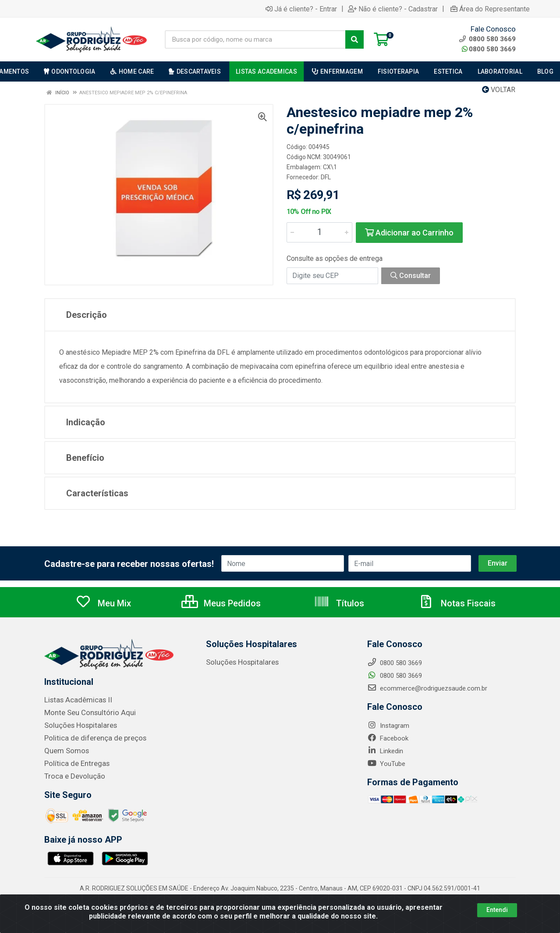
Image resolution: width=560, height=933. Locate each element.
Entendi (497, 910)
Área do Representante (490, 9)
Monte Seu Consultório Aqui (85, 715)
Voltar (499, 90)
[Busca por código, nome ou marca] (255, 39)
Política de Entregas (73, 764)
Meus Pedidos (221, 606)
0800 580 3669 (489, 49)
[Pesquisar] (354, 39)
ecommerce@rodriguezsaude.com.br (427, 691)
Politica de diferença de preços (89, 740)
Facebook (388, 741)
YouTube (386, 767)
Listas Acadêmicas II (74, 703)
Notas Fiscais (457, 606)
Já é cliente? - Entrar (301, 9)
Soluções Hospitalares (77, 727)
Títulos (339, 606)
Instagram (388, 729)
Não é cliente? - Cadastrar (393, 9)
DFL (326, 177)
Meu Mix (103, 606)
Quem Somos (64, 752)
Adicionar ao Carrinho (409, 233)
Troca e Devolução (71, 776)
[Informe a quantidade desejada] (319, 232)
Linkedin (385, 754)
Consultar (411, 276)
